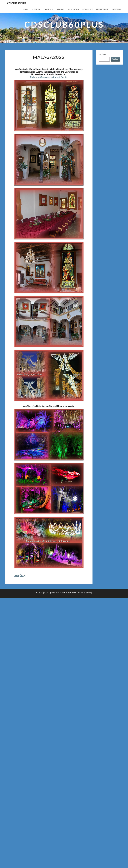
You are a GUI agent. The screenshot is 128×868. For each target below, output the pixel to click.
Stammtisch (48, 9)
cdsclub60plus (17, 3)
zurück (20, 575)
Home (26, 9)
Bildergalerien (102, 9)
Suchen (103, 54)
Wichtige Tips (73, 9)
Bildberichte (88, 9)
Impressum (116, 9)
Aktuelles (36, 9)
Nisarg (89, 593)
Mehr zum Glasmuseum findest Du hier (49, 77)
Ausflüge (61, 9)
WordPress (71, 593)
